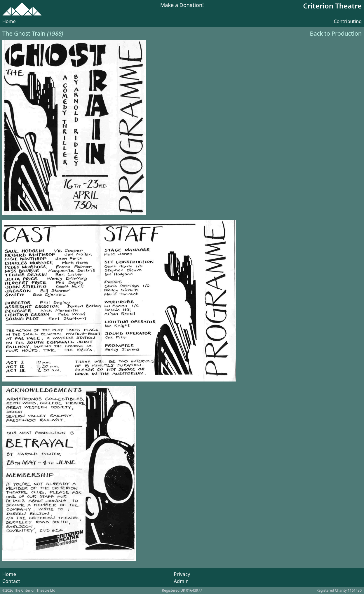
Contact (11, 581)
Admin (181, 581)
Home (9, 21)
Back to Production (336, 33)
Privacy (182, 574)
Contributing (348, 21)
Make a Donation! (182, 5)
